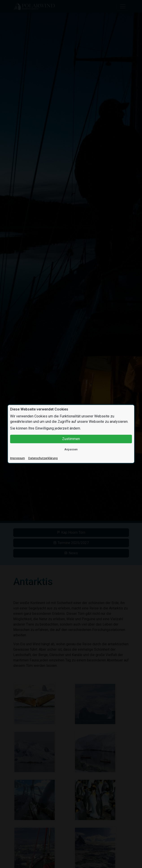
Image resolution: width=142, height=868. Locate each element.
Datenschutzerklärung (43, 458)
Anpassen (71, 449)
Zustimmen (71, 439)
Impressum (17, 458)
